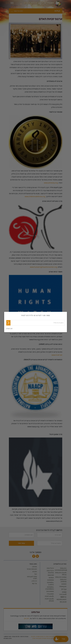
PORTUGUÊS (49, 596)
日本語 (64, 592)
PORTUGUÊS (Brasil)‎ (49, 600)
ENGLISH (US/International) (61, 569)
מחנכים (35, 572)
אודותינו (35, 567)
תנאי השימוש (8, 637)
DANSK (64, 584)
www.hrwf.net (57, 355)
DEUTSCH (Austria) (50, 572)
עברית (64, 589)
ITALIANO (50, 594)
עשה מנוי (21, 543)
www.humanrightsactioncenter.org (44, 267)
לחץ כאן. (26, 619)
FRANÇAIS (63, 587)
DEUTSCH (50, 568)
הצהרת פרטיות (24, 637)
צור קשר (34, 583)
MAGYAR (51, 575)
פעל (36, 574)
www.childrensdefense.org (35, 196)
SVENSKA (51, 580)
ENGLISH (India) (61, 577)
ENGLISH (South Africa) (61, 574)
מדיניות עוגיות (16, 637)
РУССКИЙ (63, 594)
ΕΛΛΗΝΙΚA (50, 591)
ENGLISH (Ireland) (63, 581)
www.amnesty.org (51, 183)
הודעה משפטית (8, 638)
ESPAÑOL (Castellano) (50, 588)
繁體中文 (63, 597)
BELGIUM (63, 602)
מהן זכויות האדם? (32, 569)
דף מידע (34, 581)
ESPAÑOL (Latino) (50, 584)
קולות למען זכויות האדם (32, 578)
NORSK (51, 578)
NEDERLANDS (61, 599)
